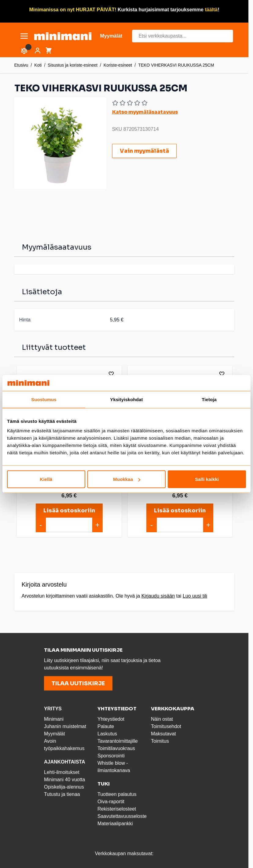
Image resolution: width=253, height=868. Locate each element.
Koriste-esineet (118, 65)
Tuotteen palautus (118, 793)
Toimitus (160, 740)
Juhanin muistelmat (65, 725)
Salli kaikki (207, 479)
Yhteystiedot (111, 718)
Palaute (106, 725)
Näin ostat (162, 718)
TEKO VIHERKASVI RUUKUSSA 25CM (176, 65)
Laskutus (107, 733)
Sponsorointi (111, 755)
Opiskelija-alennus (64, 786)
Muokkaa (127, 479)
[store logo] (63, 36)
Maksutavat (163, 733)
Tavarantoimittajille (118, 740)
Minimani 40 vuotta (64, 779)
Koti (38, 65)
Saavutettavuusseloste (122, 815)
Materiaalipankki (115, 823)
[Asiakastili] (38, 51)
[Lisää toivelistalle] (110, 374)
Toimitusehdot (166, 725)
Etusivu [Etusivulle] (21, 65)
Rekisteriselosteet (117, 808)
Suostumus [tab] (44, 399)
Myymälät (54, 733)
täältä (211, 10)
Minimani (54, 718)
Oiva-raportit (111, 801)
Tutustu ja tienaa (62, 793)
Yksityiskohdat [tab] (126, 399)
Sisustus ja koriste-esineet (73, 65)
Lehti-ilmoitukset (62, 771)
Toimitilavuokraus (116, 747)
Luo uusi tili (195, 595)
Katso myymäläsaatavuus (145, 112)
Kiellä (46, 479)
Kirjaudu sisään (158, 595)
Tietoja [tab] (209, 399)
